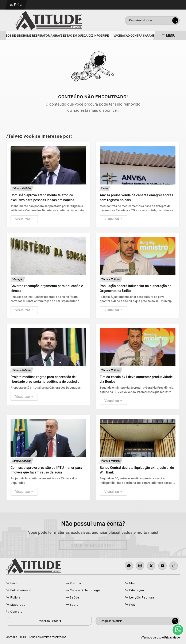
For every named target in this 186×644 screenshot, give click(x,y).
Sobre (72, 605)
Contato (14, 612)
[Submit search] (175, 21)
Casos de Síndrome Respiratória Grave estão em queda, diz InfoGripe (56, 36)
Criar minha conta (93, 546)
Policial (14, 598)
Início (12, 583)
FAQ (130, 605)
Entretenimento (20, 590)
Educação (135, 590)
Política (73, 583)
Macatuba (16, 605)
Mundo (132, 583)
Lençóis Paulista (140, 598)
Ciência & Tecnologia (83, 590)
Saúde (72, 598)
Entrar (16, 5)
